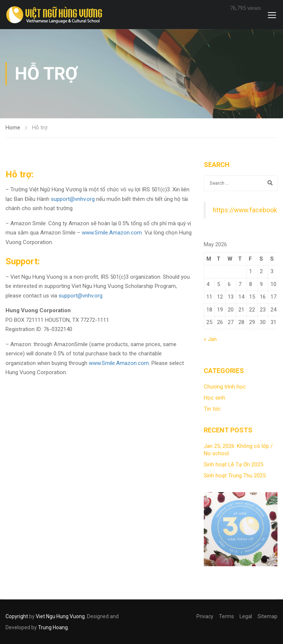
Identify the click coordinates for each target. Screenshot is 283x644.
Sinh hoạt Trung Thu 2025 (235, 476)
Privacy (205, 616)
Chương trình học (225, 387)
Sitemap (268, 616)
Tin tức (212, 409)
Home (13, 128)
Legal (246, 616)
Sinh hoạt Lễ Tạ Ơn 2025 (233, 464)
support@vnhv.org (73, 199)
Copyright (17, 616)
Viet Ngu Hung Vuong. (61, 616)
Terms (226, 616)
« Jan (210, 339)
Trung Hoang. (53, 627)
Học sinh (214, 398)
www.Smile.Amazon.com (112, 233)
